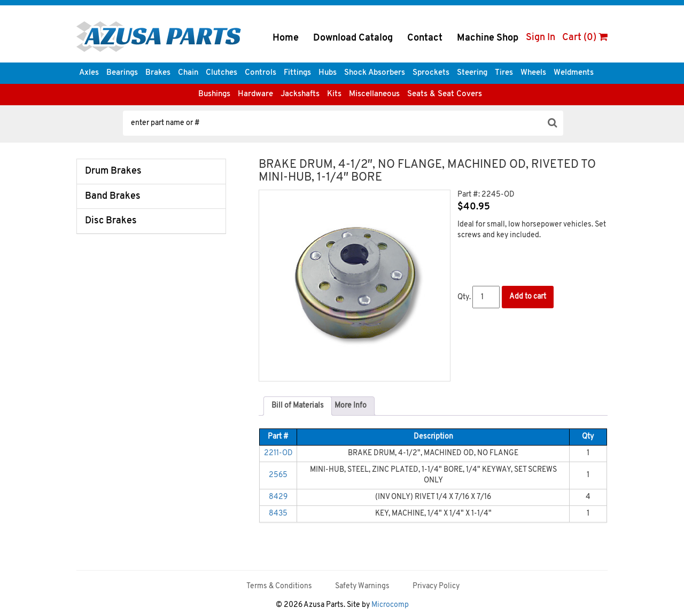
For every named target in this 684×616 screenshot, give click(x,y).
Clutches (221, 73)
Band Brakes (113, 196)
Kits (334, 94)
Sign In (541, 38)
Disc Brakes (111, 221)
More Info (351, 406)
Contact (425, 38)
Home (286, 38)
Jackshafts (300, 94)
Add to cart (528, 297)
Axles (89, 73)
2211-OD (278, 453)
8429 (278, 497)
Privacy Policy (436, 586)
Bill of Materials (298, 406)
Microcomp (390, 605)
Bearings (122, 73)
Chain (188, 73)
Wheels (533, 73)
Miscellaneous (374, 94)
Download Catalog (353, 38)
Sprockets (431, 73)
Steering (472, 73)
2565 (278, 475)
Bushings (214, 94)
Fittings (297, 73)
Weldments (574, 73)
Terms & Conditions (279, 586)
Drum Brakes (113, 171)
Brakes (158, 73)
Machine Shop (488, 38)
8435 (278, 514)
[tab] (298, 406)
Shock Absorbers (375, 73)
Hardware (255, 94)
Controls (261, 73)
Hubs (328, 73)
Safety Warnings (362, 586)
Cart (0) (585, 38)
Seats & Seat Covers (445, 94)
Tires (504, 73)
